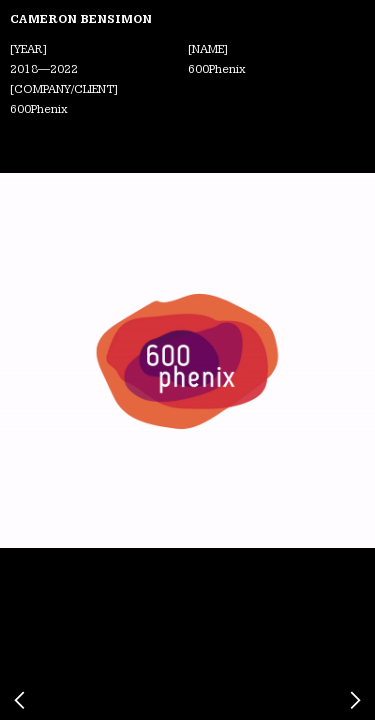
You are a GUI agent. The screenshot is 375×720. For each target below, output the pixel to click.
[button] (37, 360)
